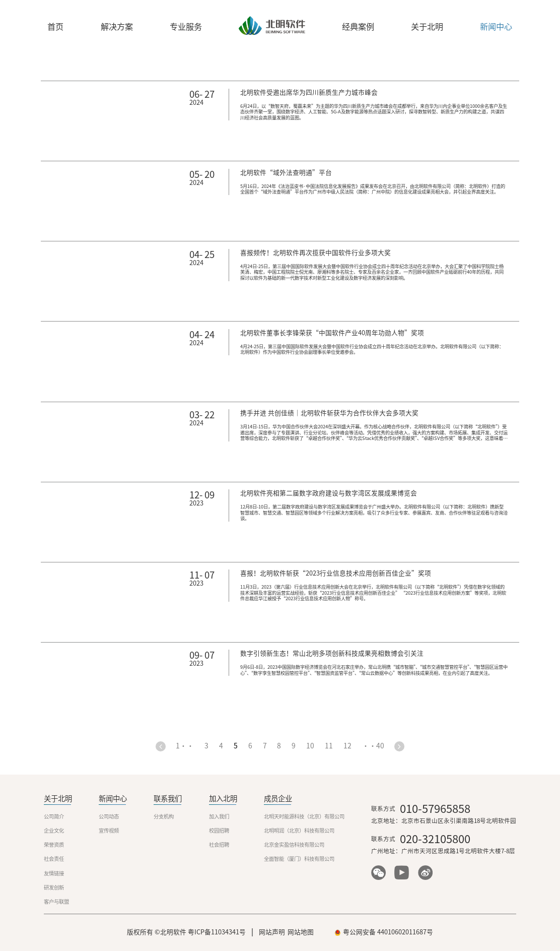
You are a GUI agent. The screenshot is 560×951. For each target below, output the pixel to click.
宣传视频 (109, 831)
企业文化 (54, 831)
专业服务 (186, 27)
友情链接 (54, 873)
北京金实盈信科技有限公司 (294, 845)
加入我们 (219, 816)
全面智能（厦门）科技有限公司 (299, 859)
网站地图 (301, 932)
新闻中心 (496, 27)
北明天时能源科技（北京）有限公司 (304, 816)
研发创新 (54, 887)
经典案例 (358, 27)
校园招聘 (219, 831)
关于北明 (427, 27)
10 (310, 746)
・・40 (373, 746)
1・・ (185, 746)
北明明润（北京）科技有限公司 (299, 831)
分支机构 (164, 816)
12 (347, 746)
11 (329, 746)
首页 (55, 27)
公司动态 (109, 816)
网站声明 (272, 932)
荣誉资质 (54, 845)
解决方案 (117, 27)
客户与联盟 (56, 902)
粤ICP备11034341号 (217, 932)
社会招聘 (219, 845)
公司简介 (54, 816)
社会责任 (54, 859)
